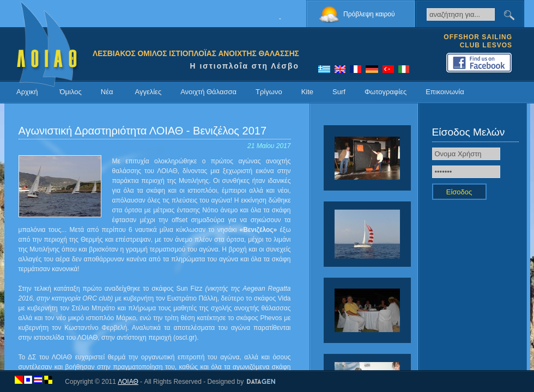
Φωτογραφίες (386, 92)
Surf (339, 92)
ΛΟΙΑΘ (128, 382)
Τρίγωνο (269, 92)
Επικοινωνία (445, 92)
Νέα (107, 92)
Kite (307, 92)
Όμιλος (71, 92)
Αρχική (27, 92)
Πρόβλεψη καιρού (369, 14)
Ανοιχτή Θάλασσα (208, 92)
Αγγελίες (148, 92)
